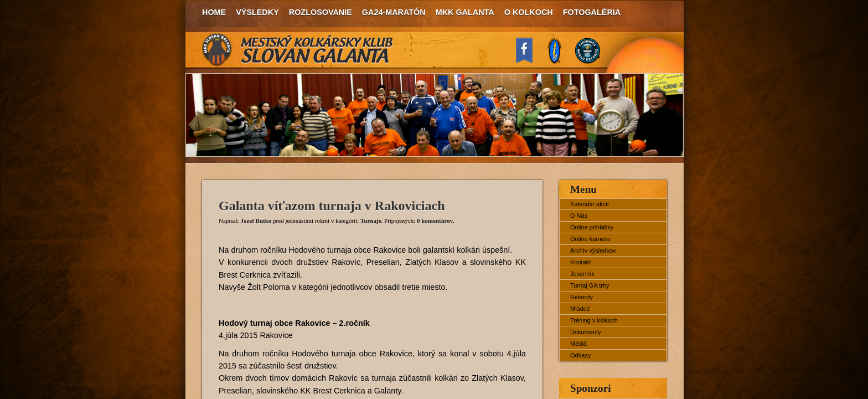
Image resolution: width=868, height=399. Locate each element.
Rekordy (582, 297)
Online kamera (590, 239)
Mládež (580, 309)
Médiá (578, 344)
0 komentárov (435, 221)
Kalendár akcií (590, 204)
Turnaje (371, 221)
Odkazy (580, 355)
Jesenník (582, 274)
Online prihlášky (592, 227)
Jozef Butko (256, 221)
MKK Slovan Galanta (298, 50)
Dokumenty (586, 332)
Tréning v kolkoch (594, 320)
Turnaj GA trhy (590, 285)
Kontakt (580, 262)
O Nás (579, 216)
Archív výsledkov (593, 250)
